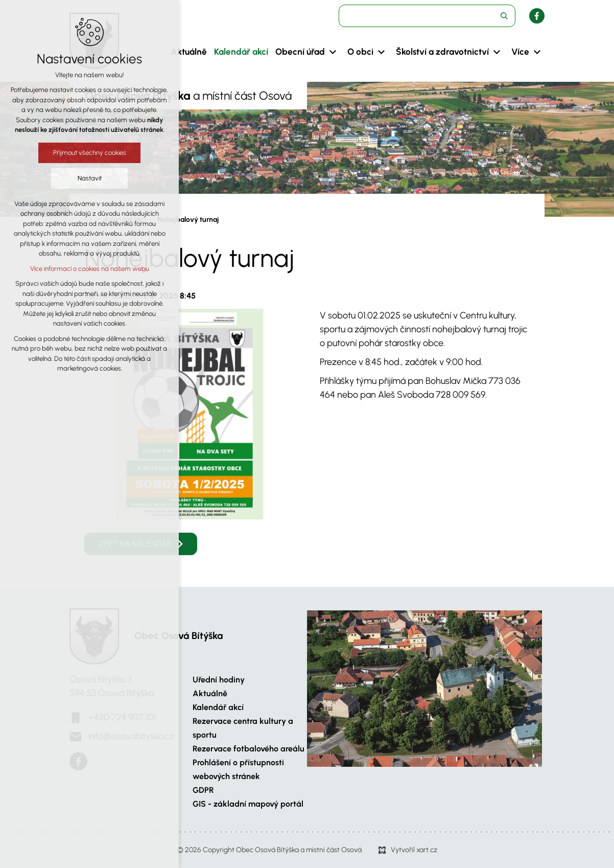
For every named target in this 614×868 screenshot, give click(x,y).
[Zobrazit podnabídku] (333, 52)
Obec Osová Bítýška (179, 636)
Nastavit (89, 178)
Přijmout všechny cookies (89, 153)
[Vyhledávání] (504, 16)
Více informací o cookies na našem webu (89, 269)
